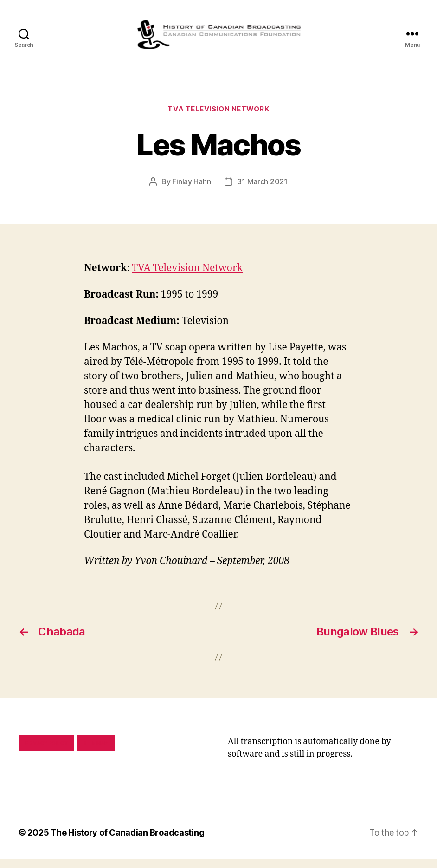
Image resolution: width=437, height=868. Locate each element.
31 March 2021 (262, 191)
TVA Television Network (218, 118)
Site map (96, 752)
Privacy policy (46, 752)
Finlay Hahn (191, 191)
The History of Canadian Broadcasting (127, 842)
